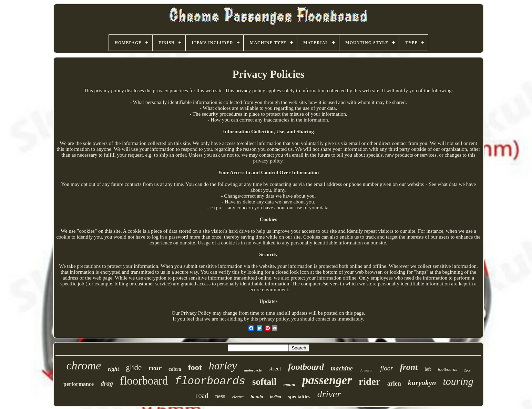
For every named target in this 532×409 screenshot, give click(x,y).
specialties (299, 397)
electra (238, 397)
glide (134, 368)
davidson (367, 370)
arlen (394, 384)
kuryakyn (422, 383)
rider (370, 381)
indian (276, 397)
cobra (175, 369)
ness (220, 396)
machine (342, 368)
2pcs (467, 370)
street (275, 369)
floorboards (210, 381)
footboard (306, 367)
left (428, 369)
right (113, 369)
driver (329, 394)
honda (257, 397)
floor (387, 368)
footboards (448, 369)
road (202, 396)
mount (289, 384)
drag (107, 383)
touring (458, 381)
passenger (327, 380)
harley (223, 366)
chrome (84, 365)
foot (195, 367)
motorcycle (253, 370)
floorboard (144, 381)
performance (79, 384)
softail (264, 382)
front (409, 367)
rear (155, 368)
